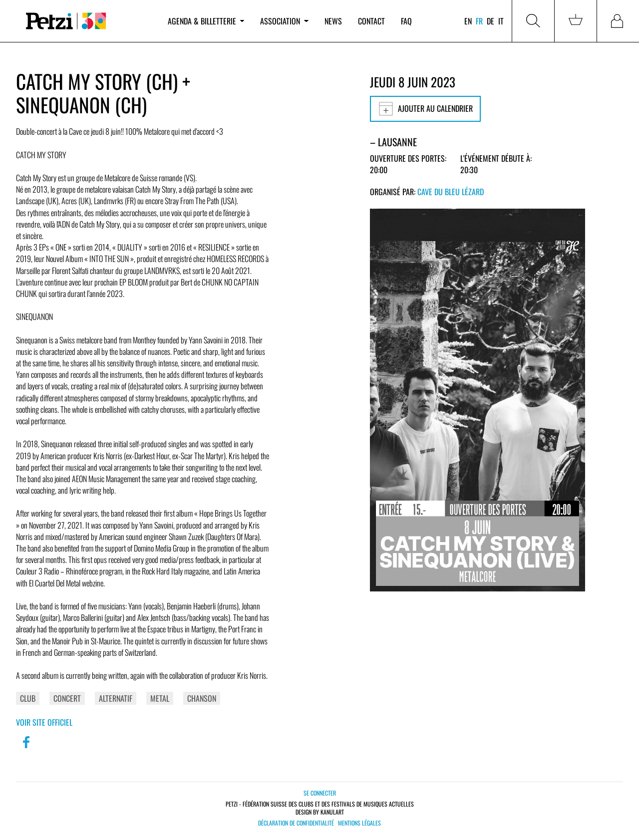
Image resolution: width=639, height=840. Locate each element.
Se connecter (320, 793)
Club (28, 698)
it (501, 21)
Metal (160, 698)
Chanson (202, 698)
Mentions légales (359, 823)
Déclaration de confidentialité (296, 823)
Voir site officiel (44, 722)
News (333, 21)
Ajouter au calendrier (425, 109)
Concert (67, 698)
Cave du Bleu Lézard (451, 192)
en (468, 21)
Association (284, 21)
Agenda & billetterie (206, 21)
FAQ (406, 21)
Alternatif (116, 698)
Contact (371, 21)
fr (479, 21)
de (490, 21)
